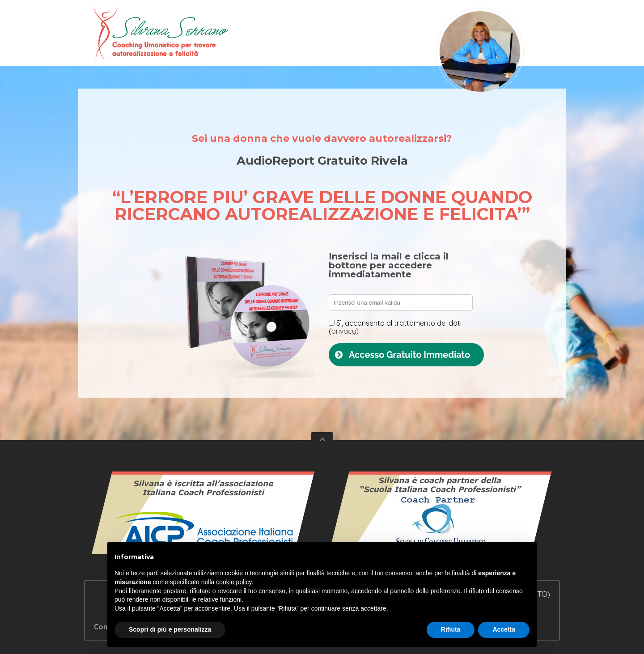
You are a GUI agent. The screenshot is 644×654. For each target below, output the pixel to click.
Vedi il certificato (203, 517)
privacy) (345, 331)
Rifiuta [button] (451, 629)
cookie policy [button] (234, 582)
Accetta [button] (504, 629)
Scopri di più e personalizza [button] (170, 629)
